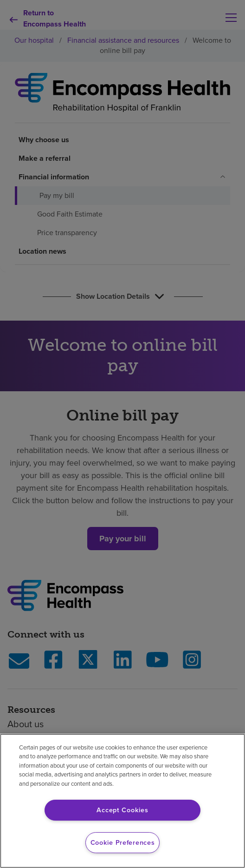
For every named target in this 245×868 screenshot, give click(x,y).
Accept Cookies (122, 810)
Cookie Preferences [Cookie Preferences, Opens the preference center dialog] (123, 842)
